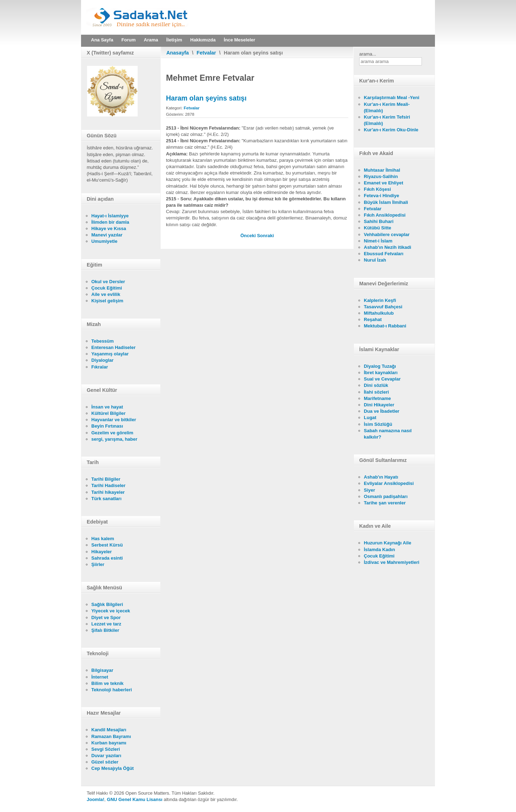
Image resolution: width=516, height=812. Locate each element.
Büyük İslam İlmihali (386, 202)
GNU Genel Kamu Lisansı (135, 799)
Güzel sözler (105, 762)
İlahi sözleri (376, 392)
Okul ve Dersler (108, 282)
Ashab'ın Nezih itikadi (388, 247)
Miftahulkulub (379, 313)
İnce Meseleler (239, 40)
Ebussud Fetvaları (384, 254)
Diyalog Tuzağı (380, 366)
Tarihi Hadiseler (108, 485)
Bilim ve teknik (107, 683)
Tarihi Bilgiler (106, 479)
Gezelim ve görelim (112, 433)
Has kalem (103, 539)
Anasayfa (178, 53)
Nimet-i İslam (378, 241)
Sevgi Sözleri (106, 749)
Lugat (370, 418)
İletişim (174, 40)
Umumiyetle (104, 241)
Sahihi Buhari (379, 221)
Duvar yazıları (106, 756)
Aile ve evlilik (106, 294)
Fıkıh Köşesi (377, 189)
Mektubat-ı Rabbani (385, 326)
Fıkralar (100, 367)
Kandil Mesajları (109, 730)
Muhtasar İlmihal (382, 170)
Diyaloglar (102, 360)
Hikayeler (102, 552)
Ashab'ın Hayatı (381, 477)
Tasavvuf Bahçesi (383, 307)
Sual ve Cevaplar (382, 379)
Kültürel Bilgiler (108, 413)
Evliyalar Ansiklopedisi (389, 483)
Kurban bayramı (109, 743)
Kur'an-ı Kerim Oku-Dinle (391, 130)
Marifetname (377, 398)
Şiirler (98, 564)
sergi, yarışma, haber (114, 439)
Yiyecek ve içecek (111, 611)
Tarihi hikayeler (108, 492)
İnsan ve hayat (107, 407)
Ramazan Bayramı (111, 736)
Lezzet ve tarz (106, 624)
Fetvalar (207, 53)
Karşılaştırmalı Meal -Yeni (392, 98)
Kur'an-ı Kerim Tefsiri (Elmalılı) (387, 120)
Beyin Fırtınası (107, 426)
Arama (151, 40)
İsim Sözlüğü (378, 424)
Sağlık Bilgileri (107, 604)
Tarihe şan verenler (385, 503)
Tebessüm (102, 341)
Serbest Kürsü (107, 545)
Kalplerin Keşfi (380, 300)
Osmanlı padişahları (386, 496)
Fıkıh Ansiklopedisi (385, 215)
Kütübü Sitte (377, 228)
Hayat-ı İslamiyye (110, 216)
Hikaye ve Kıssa (109, 228)
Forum (128, 40)
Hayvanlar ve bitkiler (114, 420)
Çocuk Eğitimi (107, 288)
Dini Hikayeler (379, 405)
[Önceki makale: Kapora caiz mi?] (249, 236)
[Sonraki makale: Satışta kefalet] (265, 236)
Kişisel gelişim (107, 301)
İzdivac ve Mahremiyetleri (392, 562)
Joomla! (96, 799)
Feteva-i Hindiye (382, 196)
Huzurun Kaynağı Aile (388, 543)
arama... (368, 54)
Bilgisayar (102, 670)
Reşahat (373, 319)
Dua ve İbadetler (382, 411)
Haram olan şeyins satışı (206, 98)
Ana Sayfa (102, 40)
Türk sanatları (106, 499)
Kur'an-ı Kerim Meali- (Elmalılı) (387, 107)
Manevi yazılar (107, 235)
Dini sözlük (376, 385)
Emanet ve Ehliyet (383, 183)
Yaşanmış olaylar (110, 354)
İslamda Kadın (379, 550)
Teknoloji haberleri (112, 690)
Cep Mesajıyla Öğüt (113, 768)
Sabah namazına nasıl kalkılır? (388, 434)
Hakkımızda (203, 40)
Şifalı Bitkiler (105, 630)
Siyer (369, 490)
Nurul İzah (375, 260)
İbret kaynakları (381, 373)
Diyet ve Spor (106, 617)
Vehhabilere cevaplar (387, 235)
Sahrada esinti (107, 558)
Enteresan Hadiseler (113, 347)
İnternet (100, 677)
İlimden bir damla (110, 222)
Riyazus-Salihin (381, 176)
